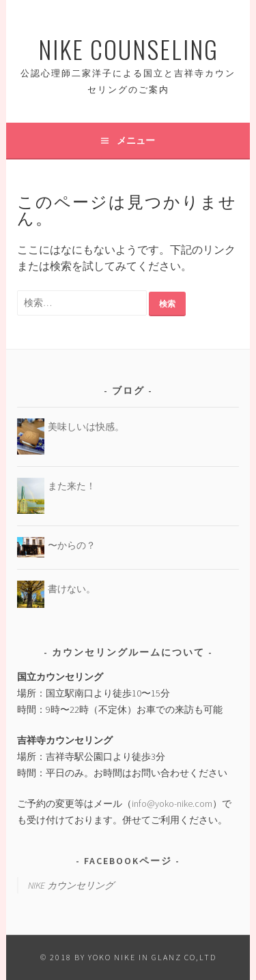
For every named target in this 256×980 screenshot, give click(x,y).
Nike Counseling (128, 49)
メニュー (136, 140)
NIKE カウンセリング (71, 885)
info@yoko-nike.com (172, 803)
